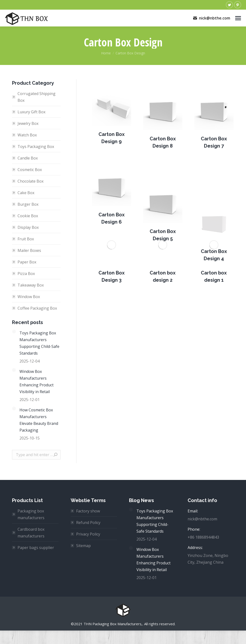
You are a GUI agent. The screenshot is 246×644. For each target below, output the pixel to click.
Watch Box (27, 135)
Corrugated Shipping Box (37, 97)
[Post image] (112, 119)
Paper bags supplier (36, 548)
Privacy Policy (88, 534)
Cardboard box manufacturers (31, 533)
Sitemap (83, 546)
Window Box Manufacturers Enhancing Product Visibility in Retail (37, 382)
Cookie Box (28, 216)
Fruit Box (26, 239)
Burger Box (28, 204)
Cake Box (26, 193)
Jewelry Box (28, 123)
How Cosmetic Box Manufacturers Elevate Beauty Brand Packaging (39, 420)
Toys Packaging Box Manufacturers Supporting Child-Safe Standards (39, 343)
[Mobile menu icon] (238, 18)
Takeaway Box (31, 285)
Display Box (28, 227)
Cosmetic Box (30, 170)
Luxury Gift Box (31, 112)
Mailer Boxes (29, 250)
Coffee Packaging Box (37, 308)
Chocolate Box (31, 181)
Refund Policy (88, 523)
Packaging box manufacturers (31, 514)
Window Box (29, 297)
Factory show (88, 511)
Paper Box (27, 262)
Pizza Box (26, 274)
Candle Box (28, 158)
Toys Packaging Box (36, 147)
